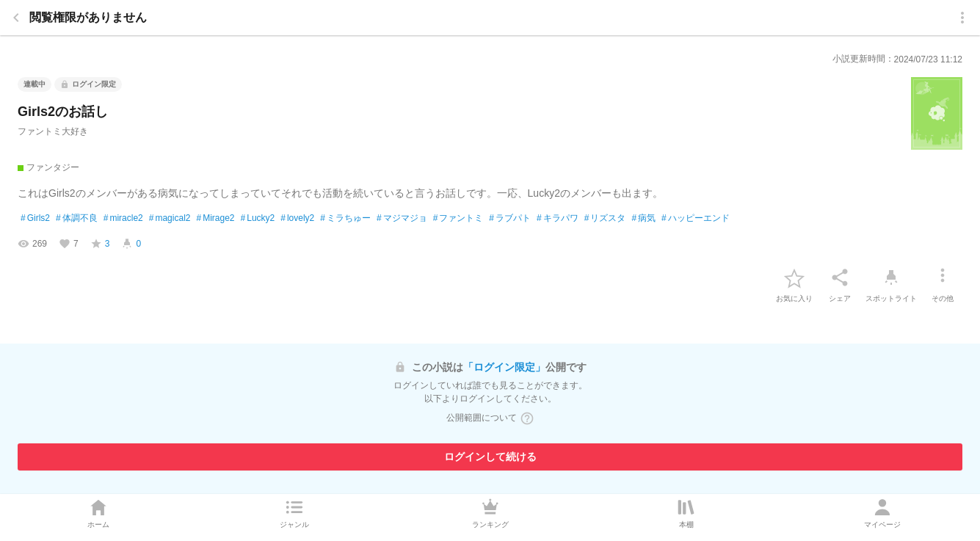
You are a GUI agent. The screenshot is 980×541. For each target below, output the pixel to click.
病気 (643, 219)
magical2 (170, 219)
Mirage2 (215, 219)
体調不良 (77, 219)
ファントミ (458, 219)
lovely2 (297, 219)
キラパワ (558, 219)
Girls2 (35, 219)
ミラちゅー (345, 219)
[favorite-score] (100, 244)
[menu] (962, 18)
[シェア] (840, 277)
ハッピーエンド (696, 219)
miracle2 (123, 219)
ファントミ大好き (53, 131)
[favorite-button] (794, 277)
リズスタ (605, 219)
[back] (16, 18)
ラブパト (510, 219)
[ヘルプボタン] (527, 418)
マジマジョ (402, 219)
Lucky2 (258, 219)
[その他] (943, 277)
